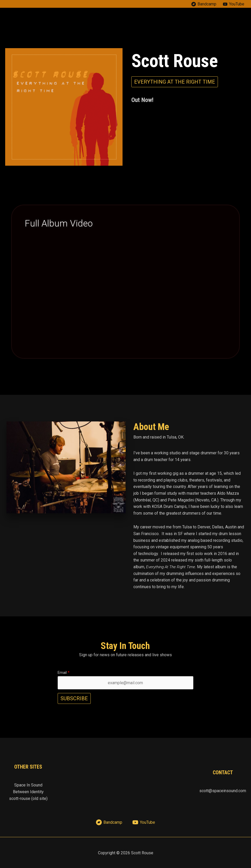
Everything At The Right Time (172, 567)
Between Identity (28, 792)
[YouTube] (233, 4)
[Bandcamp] (204, 4)
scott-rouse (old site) (28, 798)
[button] (175, 82)
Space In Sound (28, 785)
